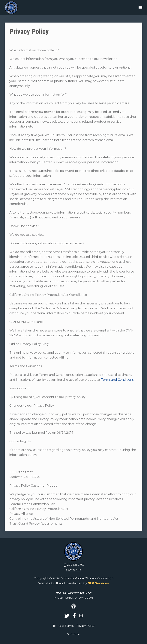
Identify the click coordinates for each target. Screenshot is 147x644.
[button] (140, 8)
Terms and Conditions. (118, 380)
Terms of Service (64, 626)
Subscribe (73, 634)
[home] (11, 8)
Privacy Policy (85, 626)
